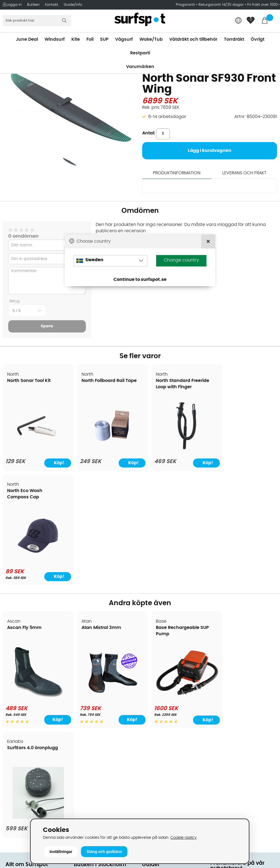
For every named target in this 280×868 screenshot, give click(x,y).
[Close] (208, 242)
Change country (181, 260)
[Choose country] (110, 261)
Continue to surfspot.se (140, 280)
